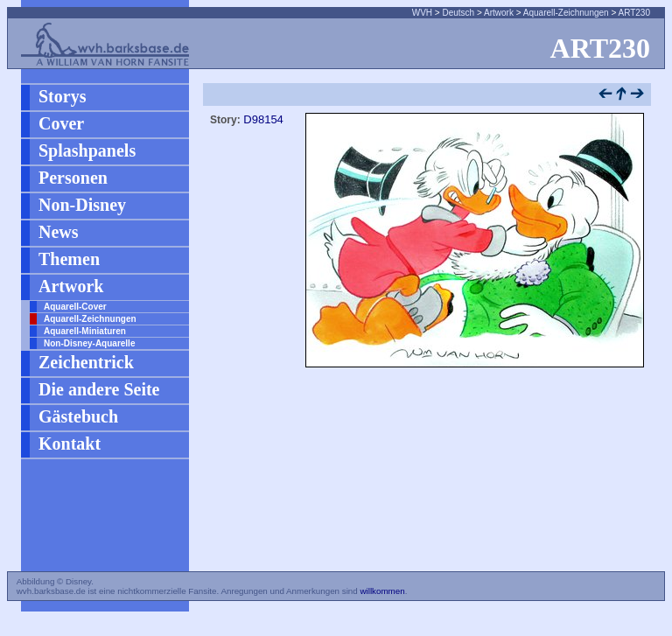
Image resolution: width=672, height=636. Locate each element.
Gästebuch (78, 416)
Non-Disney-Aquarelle (89, 343)
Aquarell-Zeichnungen (566, 13)
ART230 (634, 13)
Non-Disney (82, 205)
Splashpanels (87, 150)
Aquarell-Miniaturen (85, 331)
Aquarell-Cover (75, 307)
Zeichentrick (86, 362)
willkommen (382, 591)
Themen (69, 259)
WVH (422, 13)
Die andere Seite (99, 389)
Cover (61, 123)
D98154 (263, 119)
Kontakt (70, 444)
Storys (62, 96)
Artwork (499, 13)
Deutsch (458, 13)
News (59, 232)
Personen (73, 178)
